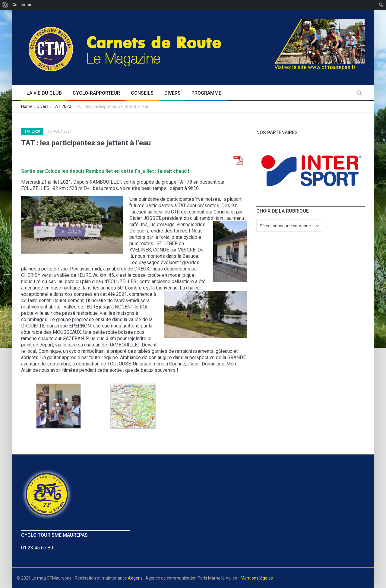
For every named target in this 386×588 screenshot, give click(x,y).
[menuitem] (5, 5)
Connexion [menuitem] (22, 5)
